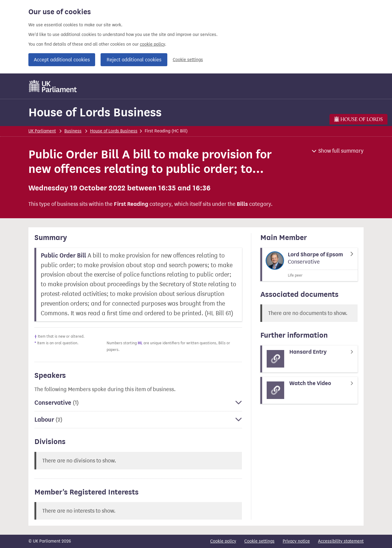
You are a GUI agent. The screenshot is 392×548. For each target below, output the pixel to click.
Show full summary (341, 151)
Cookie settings (188, 60)
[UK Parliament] (53, 86)
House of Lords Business (95, 112)
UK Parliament (42, 131)
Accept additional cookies (62, 60)
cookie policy (152, 44)
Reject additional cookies (134, 60)
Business (73, 131)
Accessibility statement (341, 541)
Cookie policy (223, 541)
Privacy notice (296, 541)
